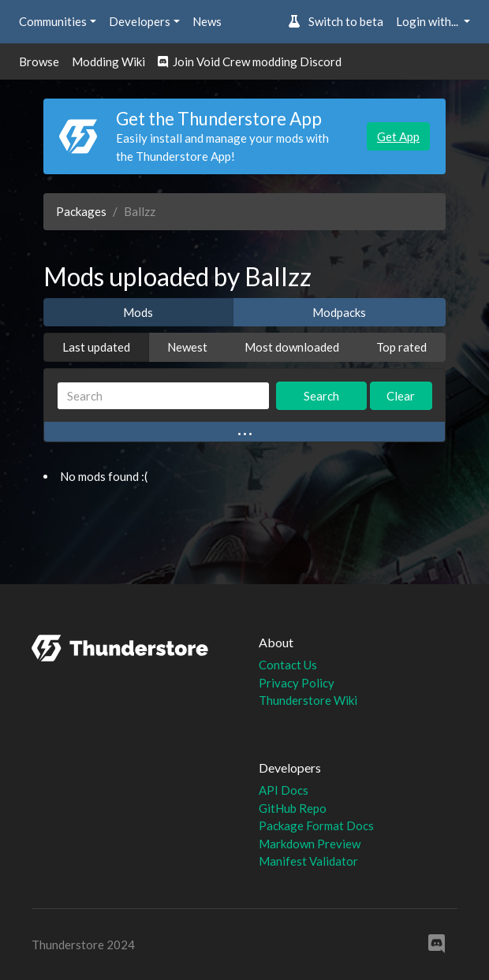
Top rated (401, 347)
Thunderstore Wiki (308, 700)
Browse (39, 61)
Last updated (96, 347)
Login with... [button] (428, 21)
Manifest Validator (308, 861)
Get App (398, 136)
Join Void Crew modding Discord (250, 61)
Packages (81, 211)
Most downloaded (292, 347)
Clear (401, 396)
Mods (138, 312)
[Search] (163, 396)
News (207, 21)
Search (321, 396)
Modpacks (339, 312)
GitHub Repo (293, 808)
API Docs (284, 790)
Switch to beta (336, 21)
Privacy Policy (297, 683)
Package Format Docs (316, 825)
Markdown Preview (310, 844)
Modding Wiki (108, 61)
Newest (187, 347)
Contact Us (288, 665)
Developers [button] (140, 21)
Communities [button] (53, 21)
